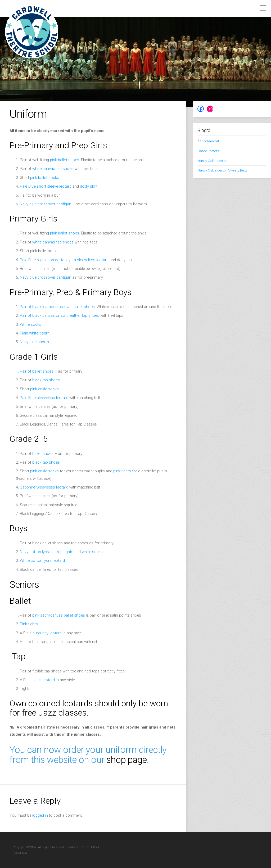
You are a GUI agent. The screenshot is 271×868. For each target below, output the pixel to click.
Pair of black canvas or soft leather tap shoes (59, 316)
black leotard (43, 680)
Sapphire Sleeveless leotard (43, 487)
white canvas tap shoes (52, 169)
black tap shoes (46, 380)
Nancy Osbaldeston (212, 161)
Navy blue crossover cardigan (45, 204)
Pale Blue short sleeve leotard (45, 186)
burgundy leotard (47, 633)
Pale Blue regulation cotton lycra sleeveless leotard (63, 260)
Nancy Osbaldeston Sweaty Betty (222, 170)
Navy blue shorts (34, 342)
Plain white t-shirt (34, 333)
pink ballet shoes (64, 160)
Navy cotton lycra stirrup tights (46, 552)
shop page (127, 760)
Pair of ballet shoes (36, 371)
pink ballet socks (44, 178)
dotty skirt (86, 186)
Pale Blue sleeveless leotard (43, 398)
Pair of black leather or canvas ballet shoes (57, 307)
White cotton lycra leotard (42, 561)
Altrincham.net (208, 141)
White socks (30, 325)
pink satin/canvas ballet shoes (58, 615)
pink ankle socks (44, 389)
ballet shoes (42, 454)
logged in (40, 815)
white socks (91, 552)
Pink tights (29, 624)
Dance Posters (208, 151)
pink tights (122, 471)
